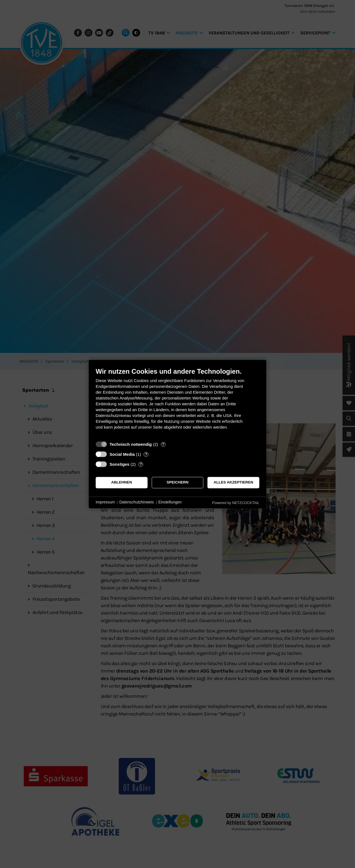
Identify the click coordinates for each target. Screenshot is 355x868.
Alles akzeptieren (233, 483)
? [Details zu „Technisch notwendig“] (163, 444)
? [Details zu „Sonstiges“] (141, 464)
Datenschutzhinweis (137, 502)
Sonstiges (120, 464)
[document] (177, 403)
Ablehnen (122, 483)
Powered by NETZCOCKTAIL (236, 503)
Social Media (122, 454)
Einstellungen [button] (170, 502)
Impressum (105, 502)
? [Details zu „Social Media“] (146, 454)
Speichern (178, 483)
